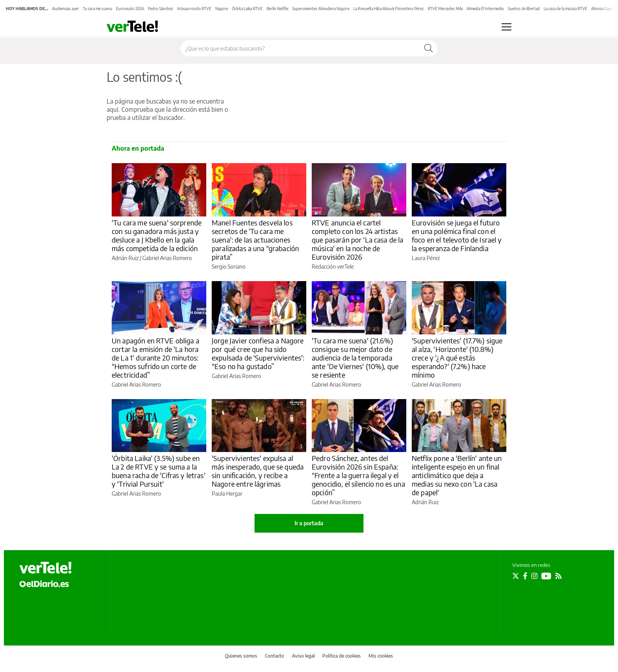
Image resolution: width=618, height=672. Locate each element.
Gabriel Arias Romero (167, 258)
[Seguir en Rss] (558, 576)
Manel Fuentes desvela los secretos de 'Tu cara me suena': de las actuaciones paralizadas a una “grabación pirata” (255, 240)
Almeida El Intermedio (485, 9)
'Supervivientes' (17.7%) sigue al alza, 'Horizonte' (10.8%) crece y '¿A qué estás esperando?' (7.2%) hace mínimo (457, 358)
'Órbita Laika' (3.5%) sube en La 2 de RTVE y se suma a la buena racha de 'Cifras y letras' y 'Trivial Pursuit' (159, 471)
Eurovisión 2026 (130, 9)
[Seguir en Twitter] (516, 576)
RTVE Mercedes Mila (445, 9)
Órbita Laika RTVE (247, 9)
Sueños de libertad (524, 9)
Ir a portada (309, 523)
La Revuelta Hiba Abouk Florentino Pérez (389, 9)
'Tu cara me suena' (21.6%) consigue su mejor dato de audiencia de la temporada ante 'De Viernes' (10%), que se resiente (355, 358)
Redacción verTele (333, 267)
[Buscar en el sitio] (300, 48)
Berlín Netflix (277, 9)
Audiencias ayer (66, 9)
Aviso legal (303, 656)
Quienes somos (241, 656)
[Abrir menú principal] (507, 27)
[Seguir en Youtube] (546, 576)
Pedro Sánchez (161, 9)
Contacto (275, 656)
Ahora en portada (138, 148)
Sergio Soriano (229, 267)
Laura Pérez (426, 258)
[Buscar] (428, 48)
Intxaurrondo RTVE (194, 9)
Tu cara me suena (97, 9)
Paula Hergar (227, 493)
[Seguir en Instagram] (534, 576)
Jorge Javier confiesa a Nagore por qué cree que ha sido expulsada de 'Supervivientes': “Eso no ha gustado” (258, 353)
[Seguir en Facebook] (525, 576)
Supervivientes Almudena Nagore (321, 9)
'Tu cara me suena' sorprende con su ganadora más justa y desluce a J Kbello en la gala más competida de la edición (157, 235)
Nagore (222, 9)
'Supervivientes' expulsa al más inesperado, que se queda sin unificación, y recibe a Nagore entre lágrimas (258, 471)
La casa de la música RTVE (565, 9)
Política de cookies (341, 656)
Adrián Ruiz (125, 258)
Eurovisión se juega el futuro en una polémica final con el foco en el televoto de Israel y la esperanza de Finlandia (457, 235)
